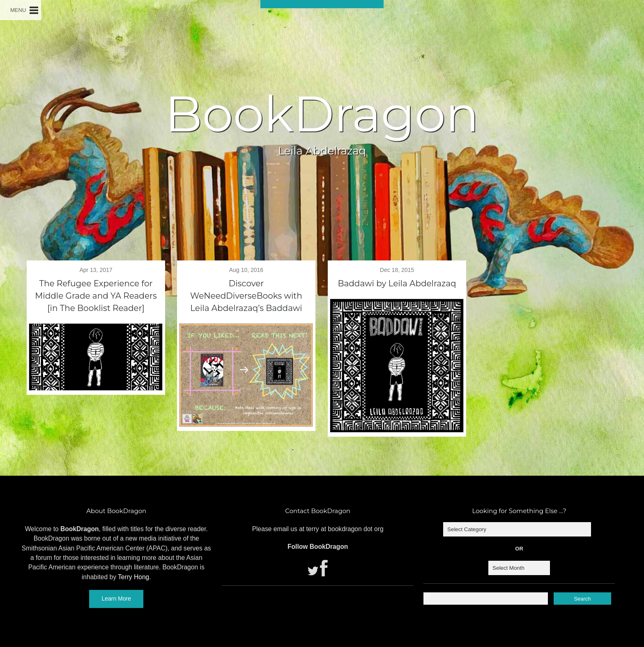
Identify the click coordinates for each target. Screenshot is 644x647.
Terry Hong (133, 577)
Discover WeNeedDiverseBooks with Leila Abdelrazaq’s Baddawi (246, 296)
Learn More (116, 599)
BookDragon (322, 114)
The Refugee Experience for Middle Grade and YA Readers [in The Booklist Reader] (96, 296)
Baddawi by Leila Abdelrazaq (397, 283)
